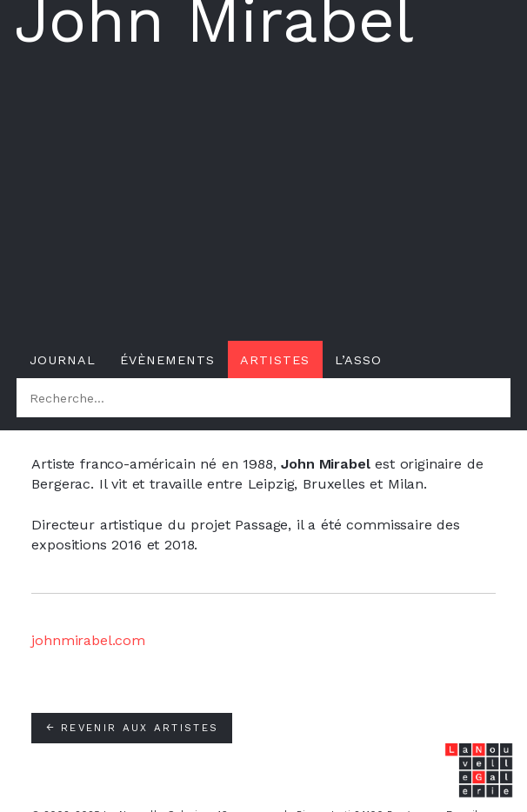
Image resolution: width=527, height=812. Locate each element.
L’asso (358, 360)
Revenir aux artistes (132, 728)
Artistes (275, 360)
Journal (63, 360)
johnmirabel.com (88, 640)
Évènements (167, 360)
